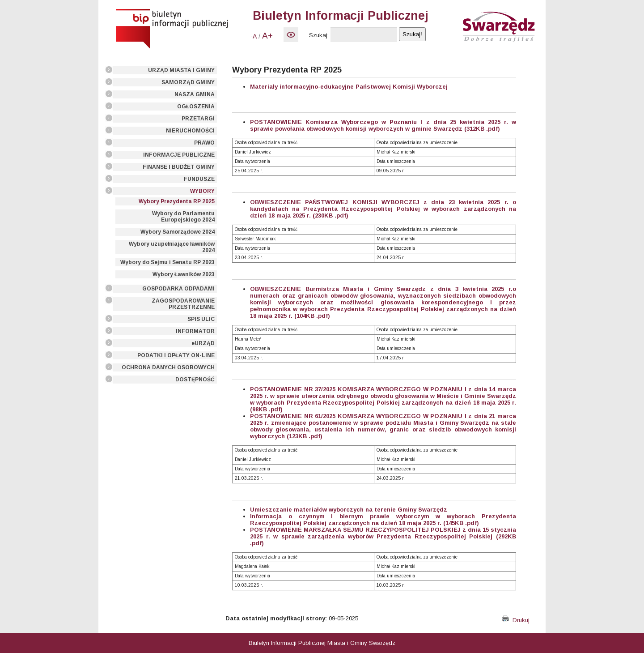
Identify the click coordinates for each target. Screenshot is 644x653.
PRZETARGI (198, 119)
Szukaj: (319, 35)
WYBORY (202, 191)
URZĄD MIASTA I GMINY (181, 70)
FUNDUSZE (199, 179)
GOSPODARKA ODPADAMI (178, 289)
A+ (267, 36)
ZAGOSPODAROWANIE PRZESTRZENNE (183, 304)
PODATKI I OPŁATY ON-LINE (176, 355)
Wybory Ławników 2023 (184, 274)
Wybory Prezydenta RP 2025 (177, 201)
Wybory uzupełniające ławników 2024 (172, 247)
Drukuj (516, 620)
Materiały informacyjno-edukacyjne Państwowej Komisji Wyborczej (349, 87)
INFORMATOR (195, 331)
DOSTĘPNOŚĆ (195, 380)
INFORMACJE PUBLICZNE (179, 155)
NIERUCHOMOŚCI (190, 131)
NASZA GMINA (195, 94)
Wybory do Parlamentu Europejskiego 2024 (183, 217)
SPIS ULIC (201, 319)
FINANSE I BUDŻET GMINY (179, 167)
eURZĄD (203, 343)
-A (254, 36)
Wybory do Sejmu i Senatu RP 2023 (167, 262)
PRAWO (204, 143)
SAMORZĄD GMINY (188, 82)
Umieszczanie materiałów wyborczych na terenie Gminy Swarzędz (349, 510)
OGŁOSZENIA (196, 107)
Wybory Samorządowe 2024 (178, 232)
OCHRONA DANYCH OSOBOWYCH (168, 367)
